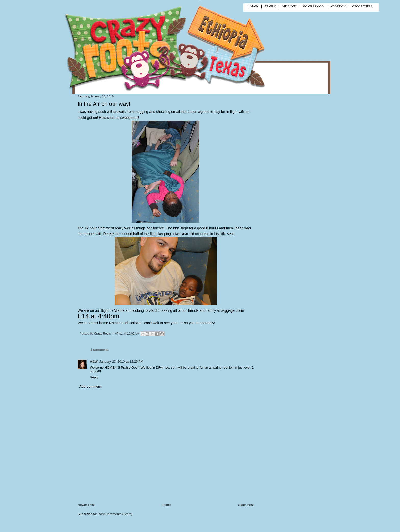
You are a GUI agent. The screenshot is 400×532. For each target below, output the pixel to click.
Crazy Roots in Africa (109, 333)
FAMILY (270, 6)
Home (166, 505)
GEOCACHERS (362, 6)
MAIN (254, 6)
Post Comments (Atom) (115, 514)
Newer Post (86, 505)
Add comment (90, 387)
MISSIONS (290, 6)
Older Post (246, 505)
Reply (94, 377)
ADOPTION (338, 6)
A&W (94, 362)
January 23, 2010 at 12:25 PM (121, 362)
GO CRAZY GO (313, 6)
